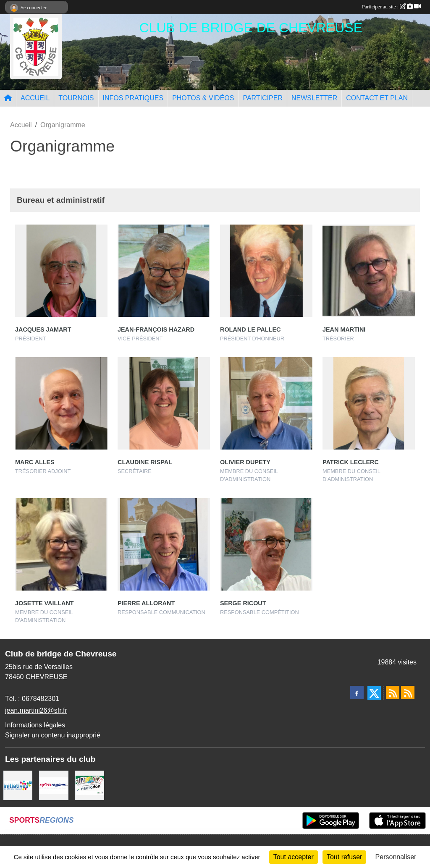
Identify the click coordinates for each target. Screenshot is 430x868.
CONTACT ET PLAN (377, 98)
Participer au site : (391, 7)
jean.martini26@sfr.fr (36, 710)
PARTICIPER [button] (263, 98)
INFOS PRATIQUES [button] (133, 98)
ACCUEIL (35, 98)
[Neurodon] (90, 785)
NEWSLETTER (314, 98)
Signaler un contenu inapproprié (53, 735)
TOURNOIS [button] (76, 98)
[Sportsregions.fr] (54, 785)
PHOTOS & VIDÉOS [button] (203, 98)
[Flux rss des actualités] (393, 693)
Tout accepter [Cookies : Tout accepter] (294, 857)
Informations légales (35, 725)
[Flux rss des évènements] (408, 693)
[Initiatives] (18, 785)
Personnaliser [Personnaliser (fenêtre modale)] (396, 857)
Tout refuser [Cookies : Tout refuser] (344, 857)
